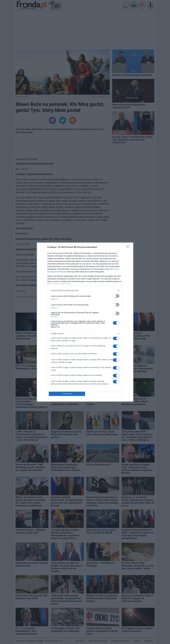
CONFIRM (67, 394)
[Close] (128, 247)
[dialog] (85, 322)
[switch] (116, 296)
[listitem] (85, 291)
